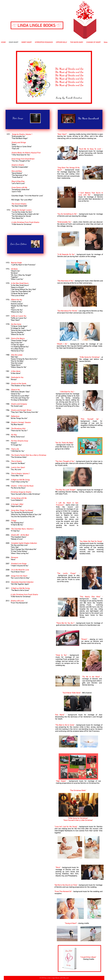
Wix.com (66, 978)
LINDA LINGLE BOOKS (37, 26)
